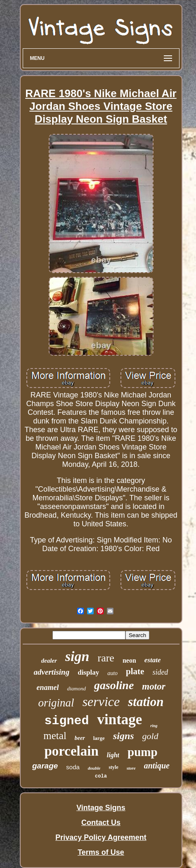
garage (45, 766)
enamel (47, 687)
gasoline (114, 685)
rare (106, 658)
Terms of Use (101, 852)
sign (77, 656)
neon (129, 660)
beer (80, 738)
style (113, 767)
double (94, 768)
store (131, 768)
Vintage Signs (101, 808)
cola (101, 776)
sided (160, 672)
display (88, 672)
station (146, 702)
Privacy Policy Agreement (101, 837)
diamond (76, 688)
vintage (119, 719)
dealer (49, 661)
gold (150, 736)
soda (73, 767)
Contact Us (101, 823)
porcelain (71, 751)
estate (153, 660)
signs (124, 736)
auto (112, 673)
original (56, 703)
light (113, 755)
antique (157, 766)
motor (153, 686)
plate (135, 671)
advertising (52, 672)
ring (154, 726)
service (101, 702)
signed (66, 721)
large (99, 738)
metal (55, 736)
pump (143, 752)
